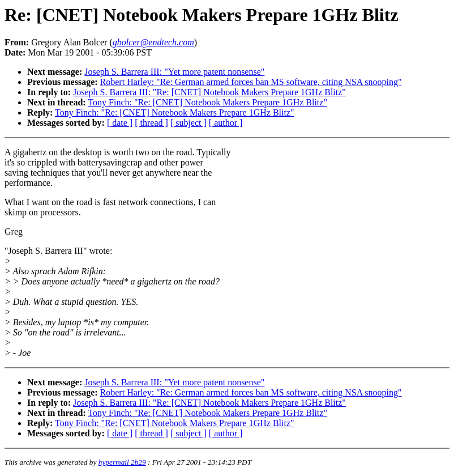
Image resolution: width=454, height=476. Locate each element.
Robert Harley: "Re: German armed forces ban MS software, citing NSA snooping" (251, 82)
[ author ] (226, 123)
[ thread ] (151, 123)
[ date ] (120, 123)
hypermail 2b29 (122, 462)
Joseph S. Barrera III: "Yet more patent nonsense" (174, 72)
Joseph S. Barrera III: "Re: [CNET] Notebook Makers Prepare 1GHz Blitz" (209, 92)
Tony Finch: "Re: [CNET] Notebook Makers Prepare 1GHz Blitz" (207, 102)
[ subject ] (189, 123)
